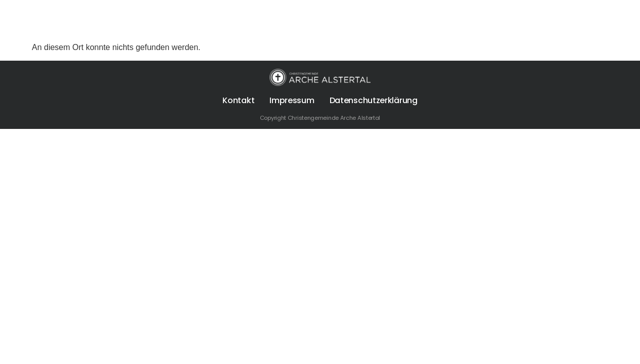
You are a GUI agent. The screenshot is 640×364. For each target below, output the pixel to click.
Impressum (292, 100)
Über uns (272, 21)
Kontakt (238, 100)
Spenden (455, 21)
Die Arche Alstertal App (534, 21)
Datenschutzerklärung (374, 100)
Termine (394, 21)
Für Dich (334, 21)
